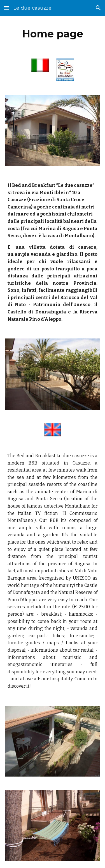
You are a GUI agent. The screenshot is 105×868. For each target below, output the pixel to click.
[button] (7, 8)
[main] (53, 34)
